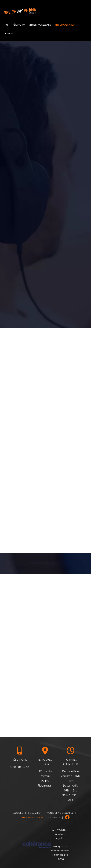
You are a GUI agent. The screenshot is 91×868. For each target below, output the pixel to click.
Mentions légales (60, 836)
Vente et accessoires (60, 813)
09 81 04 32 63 (20, 767)
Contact (54, 817)
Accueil (18, 813)
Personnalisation (33, 817)
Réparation (35, 813)
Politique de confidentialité (60, 848)
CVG (61, 859)
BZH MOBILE (59, 830)
